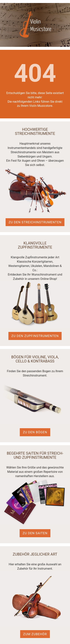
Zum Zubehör (35, 634)
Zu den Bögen (35, 432)
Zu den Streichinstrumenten (35, 222)
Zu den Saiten (35, 533)
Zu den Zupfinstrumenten (35, 336)
